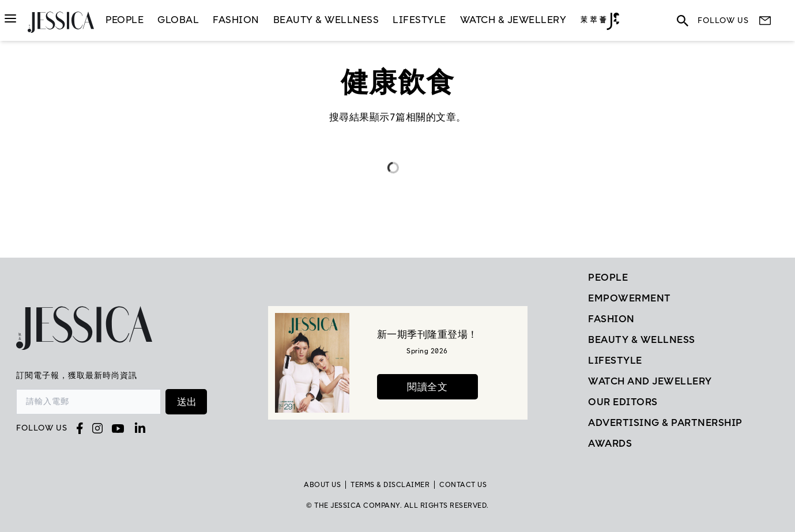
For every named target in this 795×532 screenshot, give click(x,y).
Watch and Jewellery (650, 381)
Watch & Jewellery (513, 20)
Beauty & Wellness (326, 20)
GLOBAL (178, 20)
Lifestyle (615, 360)
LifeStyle (419, 20)
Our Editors (623, 402)
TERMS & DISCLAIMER (390, 485)
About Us (322, 485)
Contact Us (463, 485)
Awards (610, 443)
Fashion (236, 20)
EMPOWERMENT (630, 298)
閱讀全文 (427, 387)
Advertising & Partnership (665, 422)
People (125, 20)
